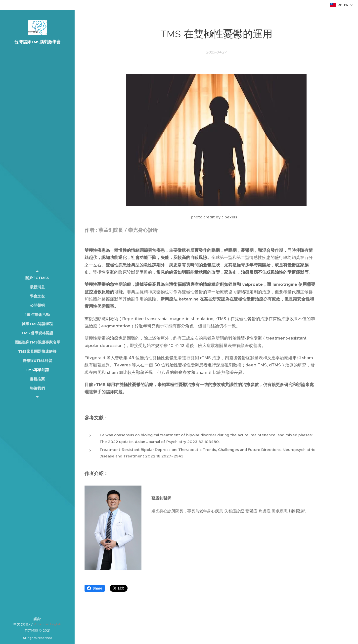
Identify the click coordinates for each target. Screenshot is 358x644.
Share (95, 588)
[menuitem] (37, 278)
